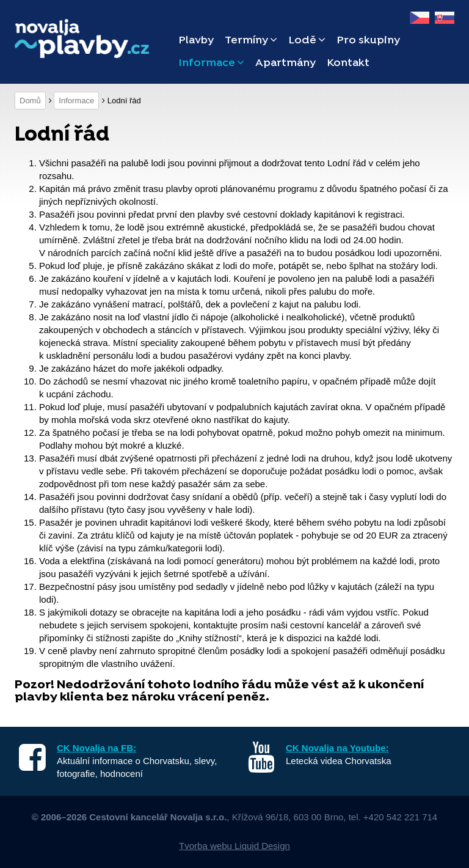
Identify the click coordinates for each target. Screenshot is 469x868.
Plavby (196, 41)
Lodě (307, 41)
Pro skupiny (368, 41)
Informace (211, 63)
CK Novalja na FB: (96, 748)
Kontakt (348, 63)
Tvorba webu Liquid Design (234, 846)
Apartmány (285, 63)
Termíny (251, 41)
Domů (30, 101)
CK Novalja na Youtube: (337, 748)
